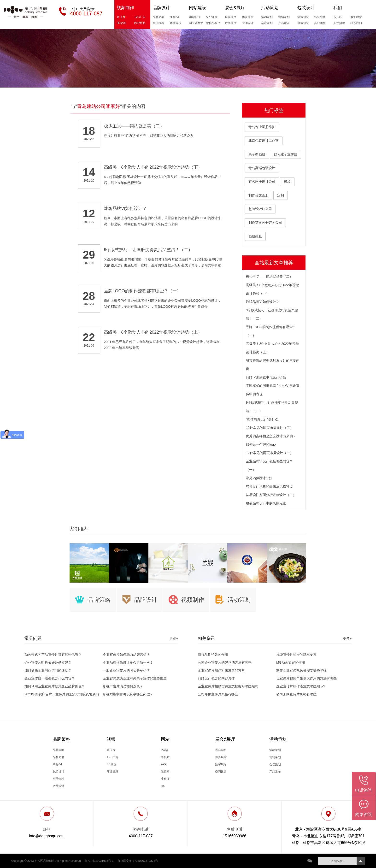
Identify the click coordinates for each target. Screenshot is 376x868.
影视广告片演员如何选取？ (123, 686)
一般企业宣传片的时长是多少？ (126, 670)
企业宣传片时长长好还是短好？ (48, 662)
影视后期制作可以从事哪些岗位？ (128, 694)
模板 (287, 182)
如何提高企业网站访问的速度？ (48, 670)
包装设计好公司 (260, 209)
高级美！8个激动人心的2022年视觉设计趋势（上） (272, 348)
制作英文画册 (258, 195)
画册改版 (255, 236)
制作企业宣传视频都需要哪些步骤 (301, 670)
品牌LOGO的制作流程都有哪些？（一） (271, 331)
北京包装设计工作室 (264, 141)
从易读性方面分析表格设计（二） (271, 495)
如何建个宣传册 (286, 154)
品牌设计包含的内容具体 (216, 678)
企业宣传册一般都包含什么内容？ (50, 678)
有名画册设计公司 (262, 182)
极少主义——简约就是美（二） (269, 277)
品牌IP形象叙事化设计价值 (266, 377)
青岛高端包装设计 (262, 168)
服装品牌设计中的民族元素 (266, 503)
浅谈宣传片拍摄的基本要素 (296, 655)
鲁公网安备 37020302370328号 (138, 861)
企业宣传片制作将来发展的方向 (221, 670)
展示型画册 (257, 154)
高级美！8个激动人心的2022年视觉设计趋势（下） (272, 289)
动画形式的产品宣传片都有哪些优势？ (53, 655)
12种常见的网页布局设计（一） (270, 453)
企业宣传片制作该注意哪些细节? (301, 686)
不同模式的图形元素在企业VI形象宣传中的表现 (273, 390)
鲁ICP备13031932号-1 (99, 861)
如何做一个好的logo (261, 444)
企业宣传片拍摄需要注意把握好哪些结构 (228, 686)
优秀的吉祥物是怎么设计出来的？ (271, 436)
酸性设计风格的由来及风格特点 (269, 486)
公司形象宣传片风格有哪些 (218, 694)
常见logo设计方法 (259, 478)
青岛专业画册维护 (262, 127)
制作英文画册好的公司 (265, 223)
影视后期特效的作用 (213, 655)
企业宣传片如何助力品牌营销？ (126, 655)
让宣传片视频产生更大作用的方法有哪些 (306, 678)
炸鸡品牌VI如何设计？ (262, 302)
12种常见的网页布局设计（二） (270, 428)
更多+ (174, 638)
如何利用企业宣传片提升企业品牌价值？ (55, 686)
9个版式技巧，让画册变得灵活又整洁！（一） (272, 407)
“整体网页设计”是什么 (262, 419)
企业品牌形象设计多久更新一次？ (128, 662)
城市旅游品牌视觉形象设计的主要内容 (273, 365)
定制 (281, 195)
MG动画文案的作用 (291, 662)
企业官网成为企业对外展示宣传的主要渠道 (135, 678)
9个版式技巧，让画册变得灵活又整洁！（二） (272, 314)
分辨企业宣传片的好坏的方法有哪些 (225, 662)
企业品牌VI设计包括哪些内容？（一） (269, 465)
